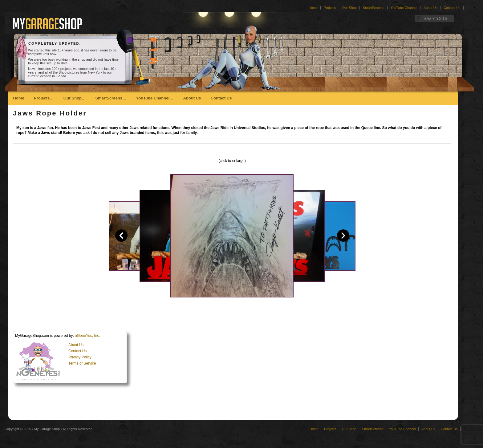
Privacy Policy (80, 357)
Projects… (44, 98)
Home (313, 8)
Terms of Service (82, 363)
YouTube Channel (404, 8)
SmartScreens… (111, 98)
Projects (330, 8)
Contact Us (452, 8)
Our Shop (349, 8)
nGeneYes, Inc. (87, 336)
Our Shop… (75, 98)
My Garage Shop (47, 429)
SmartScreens (374, 8)
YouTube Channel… (155, 98)
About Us (430, 8)
